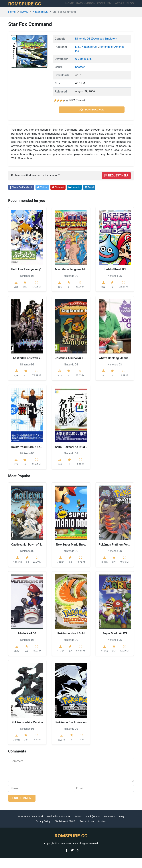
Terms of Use (87, 832)
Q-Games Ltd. (83, 69)
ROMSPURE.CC (28, 9)
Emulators (119, 6)
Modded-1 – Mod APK (59, 827)
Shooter (80, 77)
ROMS (97, 6)
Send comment (22, 808)
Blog (122, 827)
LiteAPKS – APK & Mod (30, 827)
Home (61, 6)
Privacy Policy (43, 832)
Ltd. (78, 57)
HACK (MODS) (79, 9)
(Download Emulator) (104, 49)
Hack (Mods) (93, 827)
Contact (102, 832)
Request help (116, 186)
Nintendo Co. (90, 57)
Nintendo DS (40, 22)
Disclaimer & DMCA (65, 832)
